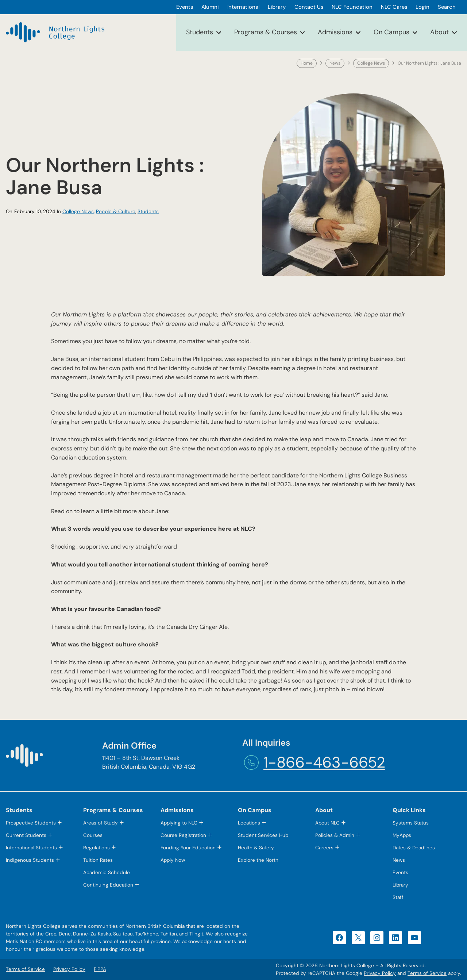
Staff (398, 897)
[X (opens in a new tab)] (358, 938)
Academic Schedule (107, 873)
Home (307, 63)
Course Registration (183, 835)
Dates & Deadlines (414, 848)
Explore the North (258, 860)
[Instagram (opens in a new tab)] (377, 938)
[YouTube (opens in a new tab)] (414, 938)
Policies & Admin (335, 835)
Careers (324, 848)
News (335, 63)
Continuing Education (108, 885)
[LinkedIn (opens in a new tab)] (395, 938)
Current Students (26, 835)
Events (400, 873)
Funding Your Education (188, 848)
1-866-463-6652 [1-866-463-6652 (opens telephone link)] (324, 762)
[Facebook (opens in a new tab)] (339, 938)
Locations (249, 823)
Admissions (335, 32)
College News (371, 63)
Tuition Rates (98, 860)
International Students (31, 848)
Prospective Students (31, 823)
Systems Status (411, 823)
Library (400, 885)
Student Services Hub (263, 835)
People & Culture (116, 212)
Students (200, 32)
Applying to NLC (179, 823)
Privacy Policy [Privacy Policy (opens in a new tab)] (380, 973)
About (439, 32)
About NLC (327, 823)
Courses (93, 835)
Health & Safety (256, 848)
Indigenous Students (30, 860)
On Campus (391, 32)
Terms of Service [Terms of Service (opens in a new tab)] (427, 973)
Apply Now (173, 860)
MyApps (402, 835)
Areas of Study (101, 823)
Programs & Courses (266, 32)
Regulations (97, 848)
